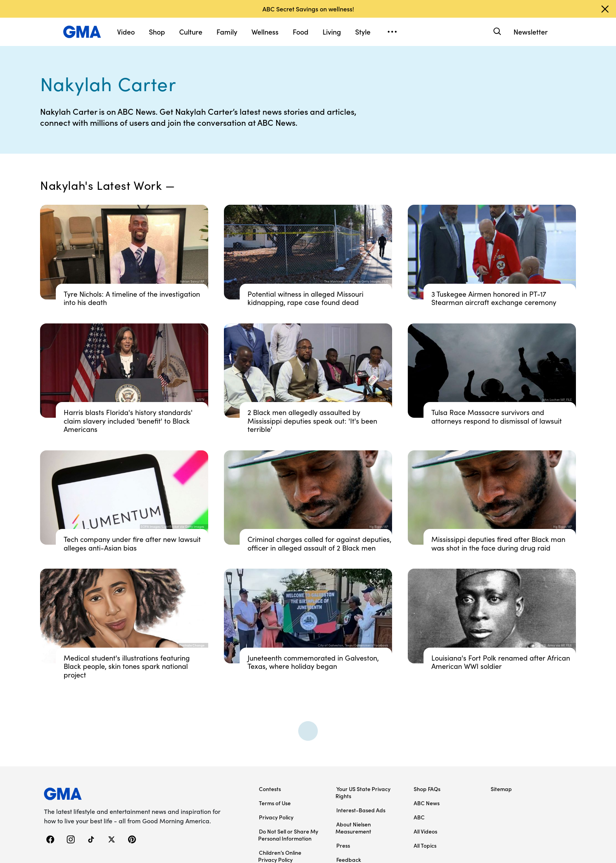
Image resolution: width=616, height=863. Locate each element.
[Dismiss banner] (605, 9)
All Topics (425, 845)
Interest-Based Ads (361, 810)
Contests (270, 789)
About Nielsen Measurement (353, 828)
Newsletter (531, 32)
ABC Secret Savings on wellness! (308, 9)
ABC (419, 817)
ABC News (427, 803)
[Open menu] (392, 32)
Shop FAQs (427, 789)
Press (343, 845)
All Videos (425, 831)
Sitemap (501, 789)
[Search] (496, 32)
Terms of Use (275, 803)
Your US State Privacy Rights (363, 792)
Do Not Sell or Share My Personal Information (288, 835)
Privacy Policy (276, 817)
